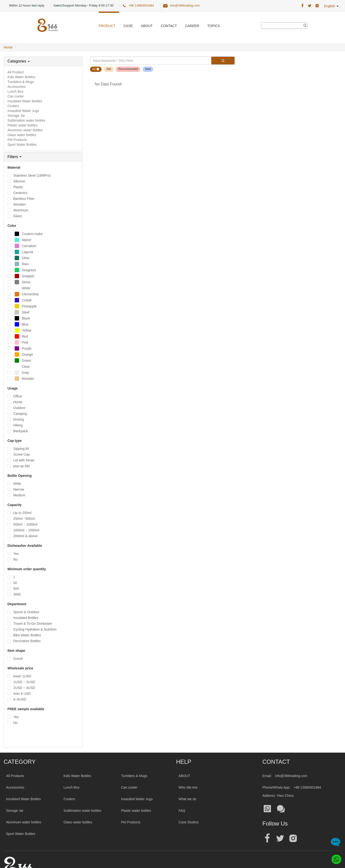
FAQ (182, 811)
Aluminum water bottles (25, 130)
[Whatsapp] (335, 858)
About (147, 26)
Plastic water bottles (23, 125)
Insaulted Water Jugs (23, 111)
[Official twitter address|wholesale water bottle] (280, 838)
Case (128, 26)
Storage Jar (16, 116)
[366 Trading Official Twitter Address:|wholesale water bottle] (310, 6)
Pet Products (17, 140)
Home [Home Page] (8, 47)
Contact (169, 26)
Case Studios (189, 822)
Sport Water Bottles (22, 145)
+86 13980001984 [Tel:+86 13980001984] (307, 787)
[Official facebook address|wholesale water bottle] (267, 838)
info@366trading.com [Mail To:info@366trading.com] (291, 776)
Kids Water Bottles (21, 77)
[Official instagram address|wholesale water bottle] (293, 838)
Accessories (17, 87)
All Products (15, 776)
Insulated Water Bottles (25, 101)
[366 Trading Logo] (48, 25)
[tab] (43, 61)
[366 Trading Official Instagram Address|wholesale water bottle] (317, 6)
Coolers (13, 106)
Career (192, 26)
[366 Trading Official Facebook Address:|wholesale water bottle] (302, 6)
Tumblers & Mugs (21, 82)
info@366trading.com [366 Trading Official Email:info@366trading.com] (185, 5)
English (331, 6)
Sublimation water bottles (26, 120)
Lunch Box (15, 91)
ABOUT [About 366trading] (184, 776)
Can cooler (16, 96)
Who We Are (188, 787)
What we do (187, 799)
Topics (214, 26)
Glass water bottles (22, 135)
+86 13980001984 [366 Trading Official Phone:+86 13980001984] (141, 5)
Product (107, 26)
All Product (16, 72)
